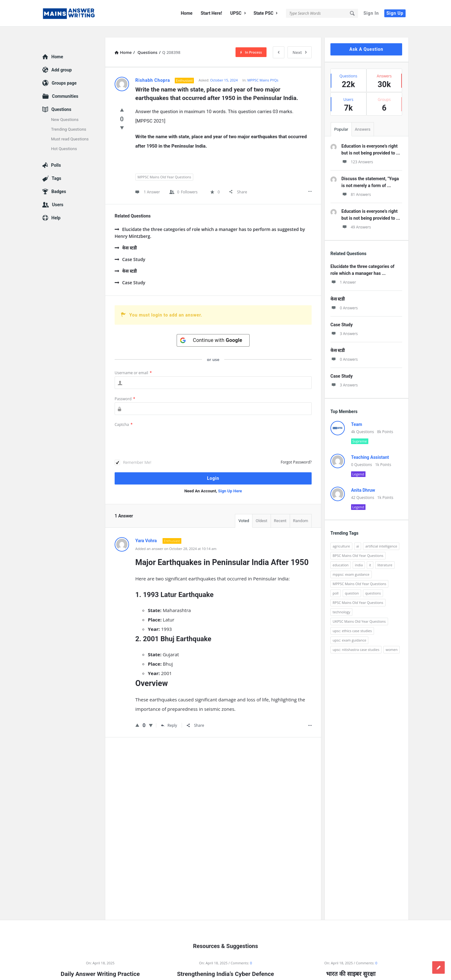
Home (187, 13)
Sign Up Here (230, 480)
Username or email (133, 362)
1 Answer (343, 271)
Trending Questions (69, 118)
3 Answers (344, 323)
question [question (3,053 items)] (352, 582)
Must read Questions (70, 128)
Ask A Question (366, 38)
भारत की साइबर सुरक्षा (351, 963)
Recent (280, 510)
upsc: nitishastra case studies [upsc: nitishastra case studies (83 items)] (356, 639)
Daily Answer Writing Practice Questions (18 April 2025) (100, 967)
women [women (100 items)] (391, 639)
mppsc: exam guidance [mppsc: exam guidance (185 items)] (351, 563)
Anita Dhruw (363, 479)
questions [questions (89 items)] (373, 582)
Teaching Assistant (370, 446)
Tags (56, 167)
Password (125, 388)
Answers (363, 118)
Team (357, 413)
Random (301, 510)
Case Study (130, 248)
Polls (56, 154)
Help (56, 207)
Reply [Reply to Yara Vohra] (169, 714)
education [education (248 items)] (341, 554)
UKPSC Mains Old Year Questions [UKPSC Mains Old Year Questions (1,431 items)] (359, 610)
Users (58, 194)
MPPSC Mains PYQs (263, 69)
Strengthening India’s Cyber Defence (225, 963)
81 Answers (356, 183)
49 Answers (356, 216)
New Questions (65, 109)
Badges (59, 181)
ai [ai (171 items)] (358, 535)
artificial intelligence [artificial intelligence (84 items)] (381, 535)
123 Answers (357, 151)
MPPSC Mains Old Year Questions (164, 166)
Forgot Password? (296, 451)
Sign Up (395, 13)
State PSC (266, 13)
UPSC (238, 13)
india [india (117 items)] (359, 554)
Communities (65, 85)
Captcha (124, 414)
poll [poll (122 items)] (336, 582)
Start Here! (211, 13)
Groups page (64, 72)
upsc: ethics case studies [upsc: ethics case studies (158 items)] (352, 620)
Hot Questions (64, 138)
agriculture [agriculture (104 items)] (341, 535)
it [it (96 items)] (370, 554)
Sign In (371, 13)
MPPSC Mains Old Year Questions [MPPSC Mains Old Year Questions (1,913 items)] (359, 573)
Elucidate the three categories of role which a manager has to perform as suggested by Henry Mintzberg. (210, 222)
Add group (62, 59)
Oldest (261, 510)
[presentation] (162, 429)
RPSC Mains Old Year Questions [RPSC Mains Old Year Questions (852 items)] (358, 592)
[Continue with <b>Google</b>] (213, 329)
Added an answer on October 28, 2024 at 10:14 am (176, 538)
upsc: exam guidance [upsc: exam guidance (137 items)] (349, 629)
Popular (341, 118)
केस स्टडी (126, 237)
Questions (61, 98)
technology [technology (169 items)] (341, 601)
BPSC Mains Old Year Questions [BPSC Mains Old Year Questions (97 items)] (358, 545)
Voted (244, 510)
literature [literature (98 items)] (385, 554)
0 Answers (344, 297)
